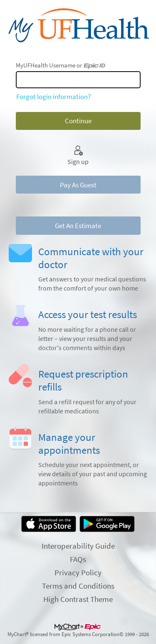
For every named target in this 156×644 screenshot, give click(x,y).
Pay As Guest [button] (78, 185)
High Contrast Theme (78, 599)
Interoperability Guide (78, 546)
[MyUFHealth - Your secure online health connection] (78, 25)
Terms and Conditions (78, 586)
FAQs (78, 559)
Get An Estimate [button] (78, 226)
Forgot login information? (53, 97)
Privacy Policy (78, 572)
